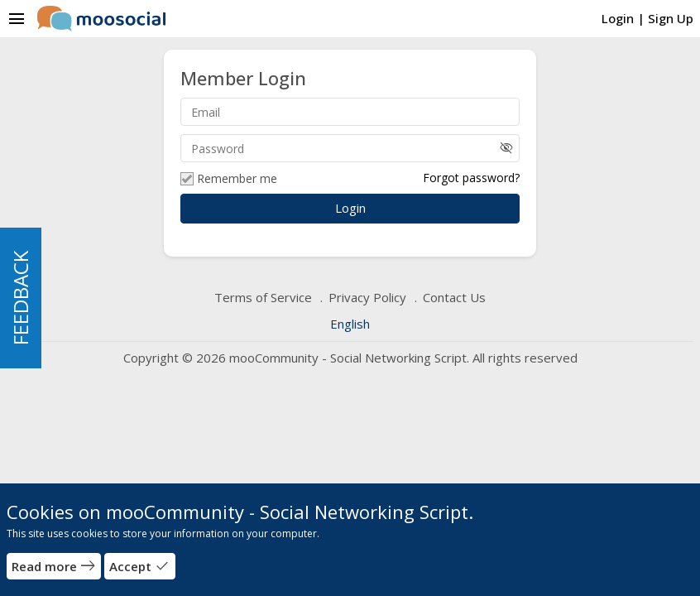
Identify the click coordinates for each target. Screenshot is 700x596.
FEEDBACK (20, 298)
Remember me (229, 179)
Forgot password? (471, 178)
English (350, 324)
